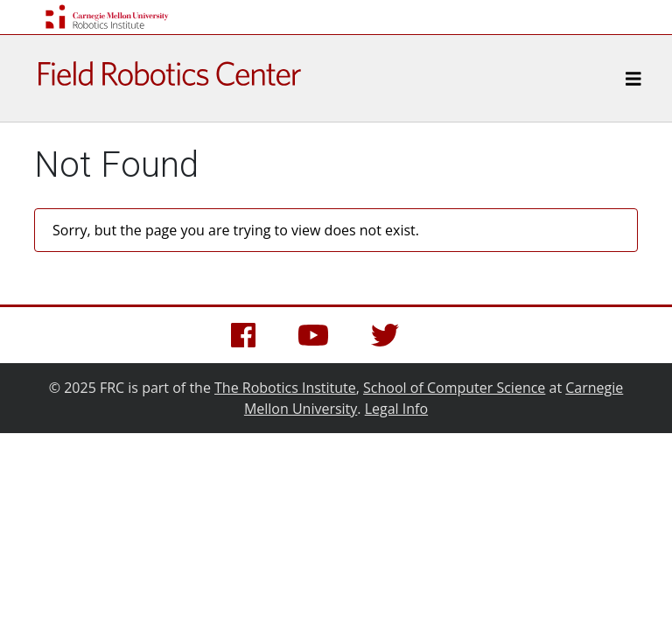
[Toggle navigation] (633, 79)
